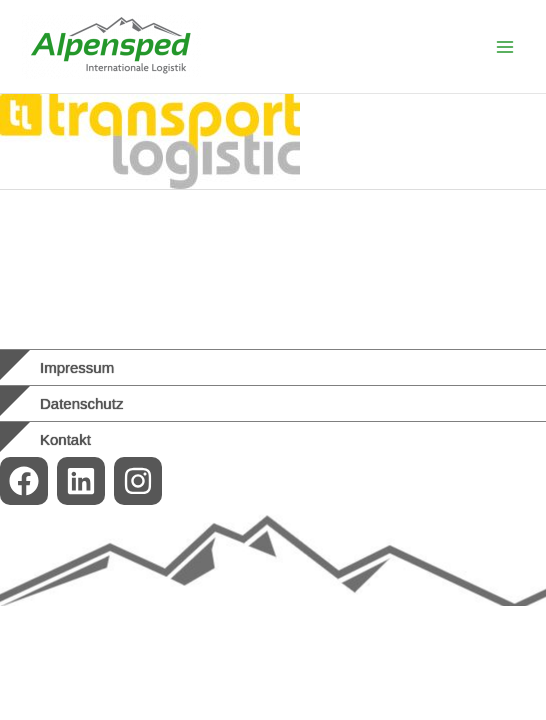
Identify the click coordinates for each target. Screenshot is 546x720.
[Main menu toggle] (505, 47)
